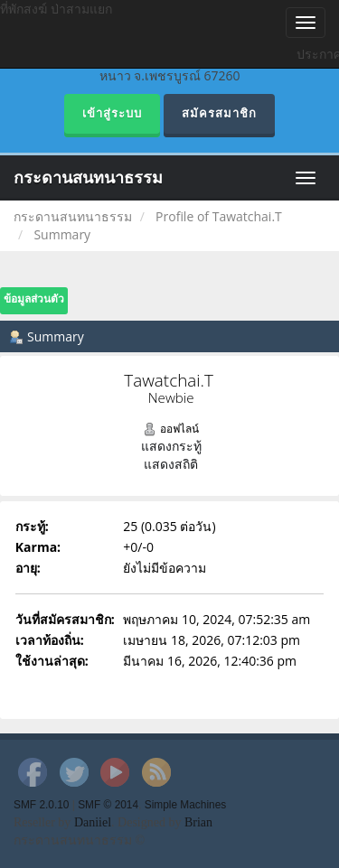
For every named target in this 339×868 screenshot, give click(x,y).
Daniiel (93, 822)
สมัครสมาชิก (219, 113)
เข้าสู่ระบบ (112, 113)
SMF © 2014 (108, 805)
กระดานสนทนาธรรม (88, 178)
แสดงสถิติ (171, 464)
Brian (198, 822)
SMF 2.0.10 (41, 805)
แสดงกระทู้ (171, 446)
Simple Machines (186, 805)
